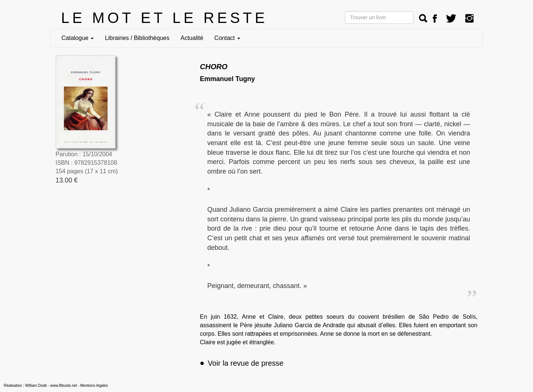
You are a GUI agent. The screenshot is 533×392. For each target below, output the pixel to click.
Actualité (192, 38)
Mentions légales (94, 386)
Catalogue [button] (78, 38)
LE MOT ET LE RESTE (164, 18)
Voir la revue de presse (242, 363)
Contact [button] (227, 38)
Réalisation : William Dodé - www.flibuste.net (40, 386)
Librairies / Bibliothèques (137, 38)
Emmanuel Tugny (227, 79)
